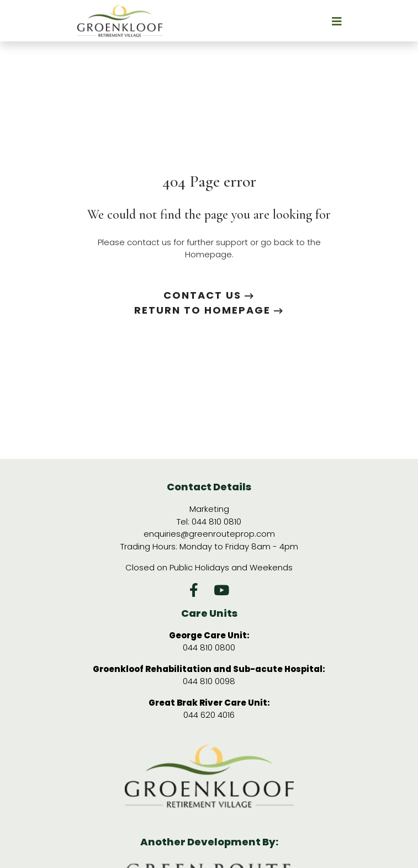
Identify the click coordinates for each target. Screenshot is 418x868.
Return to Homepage (209, 310)
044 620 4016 (209, 715)
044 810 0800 (209, 647)
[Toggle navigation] (303, 21)
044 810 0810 (216, 522)
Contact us (209, 295)
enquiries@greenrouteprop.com (209, 534)
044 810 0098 (209, 681)
